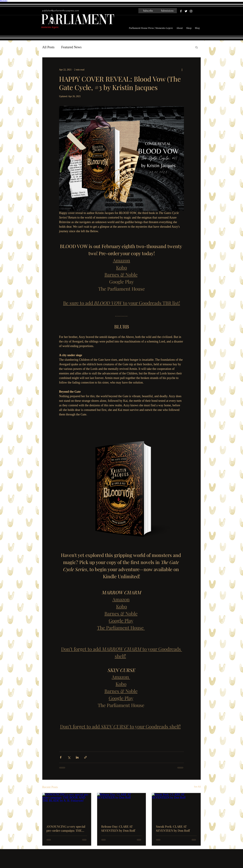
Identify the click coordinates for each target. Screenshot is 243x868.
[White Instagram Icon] (191, 11)
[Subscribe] (148, 11)
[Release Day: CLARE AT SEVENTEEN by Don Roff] (122, 807)
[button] (197, 47)
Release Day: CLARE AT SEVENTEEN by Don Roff (118, 828)
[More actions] (182, 70)
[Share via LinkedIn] (77, 757)
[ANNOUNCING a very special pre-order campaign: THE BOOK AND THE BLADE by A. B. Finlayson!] (67, 807)
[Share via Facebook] (61, 757)
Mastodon (4, 1)
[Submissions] (167, 11)
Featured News (71, 47)
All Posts (48, 47)
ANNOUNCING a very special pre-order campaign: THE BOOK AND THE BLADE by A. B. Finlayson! (66, 828)
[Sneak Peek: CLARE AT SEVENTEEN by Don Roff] (176, 807)
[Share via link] (85, 757)
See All (197, 787)
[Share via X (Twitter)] (69, 757)
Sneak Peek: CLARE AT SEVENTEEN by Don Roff (173, 828)
